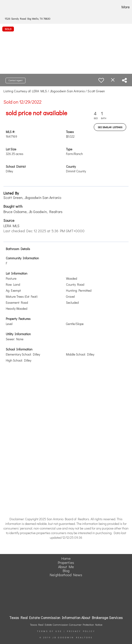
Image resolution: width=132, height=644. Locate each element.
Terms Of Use (50, 631)
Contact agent (16, 80)
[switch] (101, 80)
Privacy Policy (81, 631)
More (126, 7)
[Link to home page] (10, 7)
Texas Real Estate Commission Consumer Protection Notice (66, 625)
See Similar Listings (110, 127)
